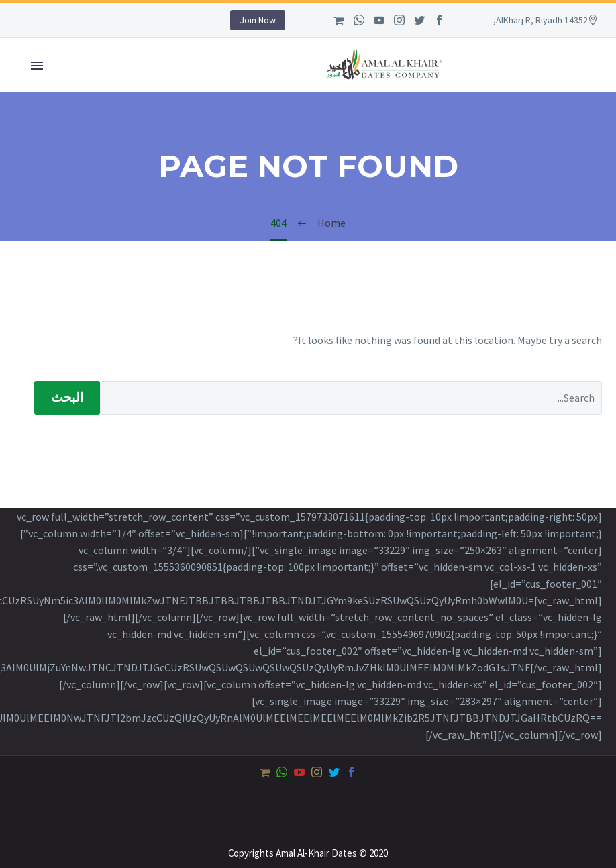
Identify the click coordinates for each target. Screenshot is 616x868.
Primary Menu (37, 66)
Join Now (258, 20)
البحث (67, 397)
